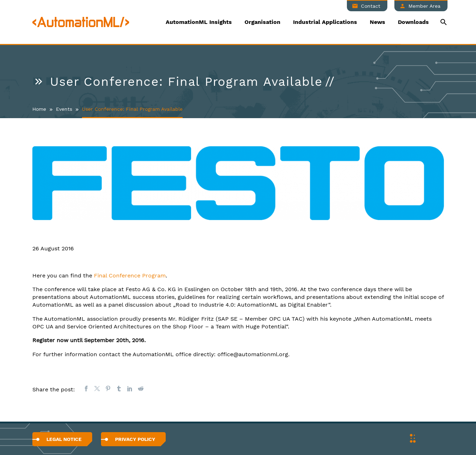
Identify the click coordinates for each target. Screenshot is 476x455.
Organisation (262, 22)
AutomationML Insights (199, 22)
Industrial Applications (325, 22)
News (377, 22)
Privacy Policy (135, 439)
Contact (371, 6)
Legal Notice (64, 439)
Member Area (424, 6)
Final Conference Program (130, 275)
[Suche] (443, 22)
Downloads (413, 22)
